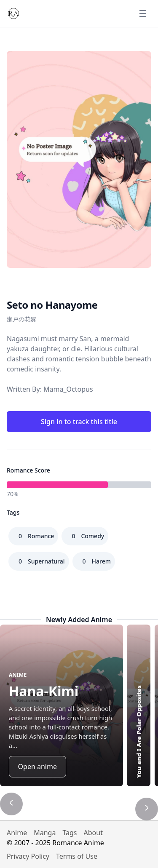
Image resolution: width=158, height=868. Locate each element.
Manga (45, 833)
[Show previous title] (11, 804)
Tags (70, 833)
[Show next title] (147, 809)
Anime (17, 833)
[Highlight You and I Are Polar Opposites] (139, 705)
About (93, 833)
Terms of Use (77, 856)
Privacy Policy (28, 856)
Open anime (37, 767)
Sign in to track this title (79, 422)
